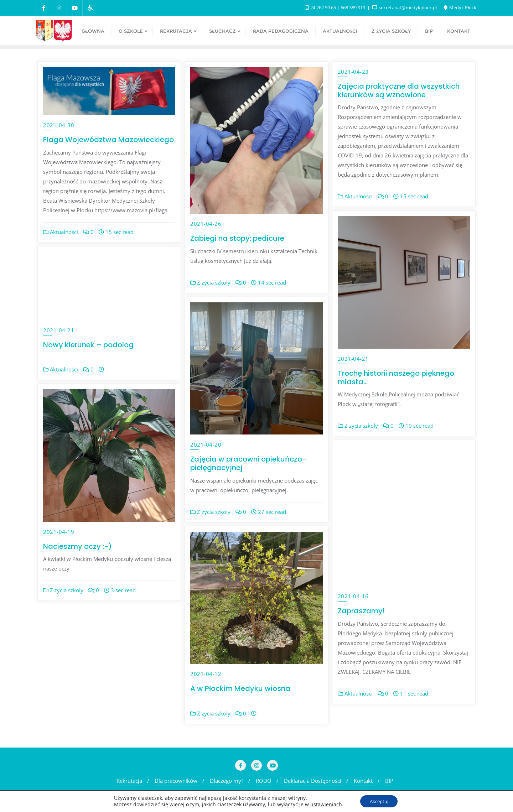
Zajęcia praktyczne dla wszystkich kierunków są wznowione (399, 90)
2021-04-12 (206, 674)
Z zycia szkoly (210, 282)
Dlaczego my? (227, 781)
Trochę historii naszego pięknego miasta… (396, 378)
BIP (389, 781)
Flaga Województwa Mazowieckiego (108, 140)
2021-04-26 (206, 224)
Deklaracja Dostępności (313, 781)
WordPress (327, 796)
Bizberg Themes (398, 796)
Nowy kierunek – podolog (88, 345)
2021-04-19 (59, 532)
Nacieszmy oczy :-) (77, 546)
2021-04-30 (59, 125)
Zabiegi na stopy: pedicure (237, 238)
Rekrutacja (129, 781)
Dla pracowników (176, 781)
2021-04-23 (353, 72)
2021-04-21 (353, 359)
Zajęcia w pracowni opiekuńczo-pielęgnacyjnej (248, 463)
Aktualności (61, 232)
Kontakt (363, 781)
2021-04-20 (206, 444)
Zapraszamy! (361, 611)
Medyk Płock (460, 7)
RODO (264, 781)
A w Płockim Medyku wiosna (240, 688)
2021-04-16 (353, 596)
